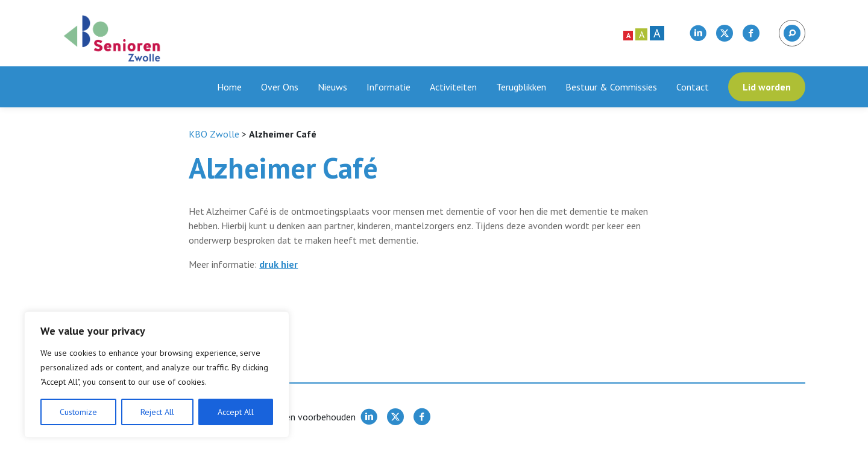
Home (229, 87)
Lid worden (767, 87)
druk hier (278, 264)
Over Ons (280, 87)
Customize (78, 412)
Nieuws (332, 87)
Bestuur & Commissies (611, 87)
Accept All (236, 412)
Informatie (388, 87)
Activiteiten (453, 87)
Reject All (157, 412)
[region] (157, 375)
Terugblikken (521, 87)
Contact (693, 87)
